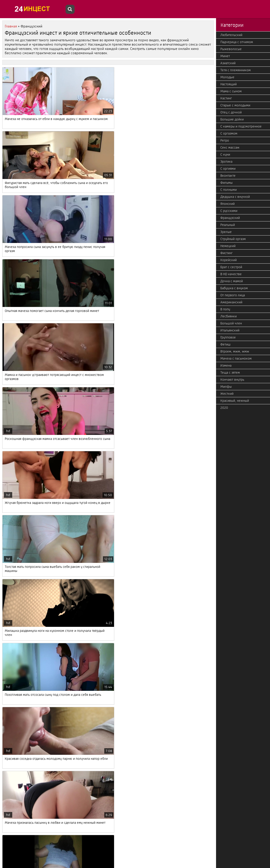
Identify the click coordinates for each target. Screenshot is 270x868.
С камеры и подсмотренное (241, 126)
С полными (229, 190)
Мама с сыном (231, 91)
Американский (231, 302)
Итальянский (230, 330)
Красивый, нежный (235, 401)
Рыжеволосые (231, 49)
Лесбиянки (229, 316)
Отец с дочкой (231, 112)
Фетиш (225, 344)
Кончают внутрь (232, 380)
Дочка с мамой (232, 281)
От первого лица (233, 295)
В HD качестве (231, 274)
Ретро (225, 140)
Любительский (231, 35)
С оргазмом (229, 133)
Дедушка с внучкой (235, 197)
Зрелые (226, 232)
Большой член (231, 323)
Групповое (228, 337)
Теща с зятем (230, 373)
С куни (225, 154)
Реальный (228, 225)
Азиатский (228, 63)
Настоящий (229, 84)
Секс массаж (230, 147)
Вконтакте (228, 176)
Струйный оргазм (233, 239)
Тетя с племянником (236, 70)
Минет (225, 56)
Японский (227, 204)
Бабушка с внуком (234, 288)
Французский (230, 218)
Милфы (226, 387)
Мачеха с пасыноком (236, 358)
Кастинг (226, 98)
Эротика (226, 162)
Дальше (49, 844)
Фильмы (226, 183)
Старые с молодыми (235, 105)
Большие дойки (232, 119)
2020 (224, 408)
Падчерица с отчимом (237, 42)
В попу (225, 309)
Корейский (229, 260)
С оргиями (228, 169)
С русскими (229, 211)
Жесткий (227, 394)
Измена (226, 365)
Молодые (227, 77)
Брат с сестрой (231, 267)
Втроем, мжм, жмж (235, 351)
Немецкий (228, 246)
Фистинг (226, 253)
